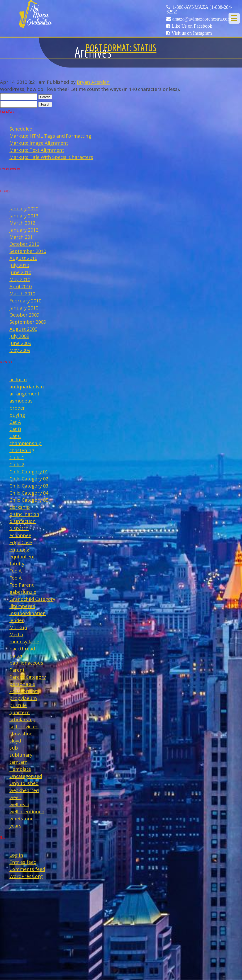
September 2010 (28, 251)
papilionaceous (26, 663)
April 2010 (21, 286)
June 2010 (20, 272)
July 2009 (19, 336)
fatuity (17, 564)
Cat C (15, 436)
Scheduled (21, 129)
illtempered (22, 606)
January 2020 (24, 209)
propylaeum (23, 698)
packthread (22, 649)
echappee (20, 535)
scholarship (22, 719)
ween (15, 797)
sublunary (21, 755)
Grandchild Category (32, 599)
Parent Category (28, 677)
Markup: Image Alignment (39, 143)
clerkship (20, 507)
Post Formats (24, 691)
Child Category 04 (29, 493)
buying (17, 415)
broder (17, 408)
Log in (16, 855)
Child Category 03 (29, 486)
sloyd (15, 741)
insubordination (28, 613)
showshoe (21, 734)
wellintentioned (27, 812)
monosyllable (24, 642)
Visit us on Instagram (192, 33)
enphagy (19, 549)
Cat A (15, 422)
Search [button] (45, 97)
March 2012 (22, 223)
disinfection (23, 521)
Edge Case (21, 542)
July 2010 (19, 265)
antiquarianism (27, 387)
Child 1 (17, 457)
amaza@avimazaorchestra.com (202, 19)
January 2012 (24, 230)
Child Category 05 (29, 500)
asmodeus (21, 401)
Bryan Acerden (93, 82)
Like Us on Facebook (192, 26)
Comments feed (27, 869)
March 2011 (22, 237)
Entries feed (23, 862)
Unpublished (24, 783)
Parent (17, 670)
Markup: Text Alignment (37, 150)
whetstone (22, 819)
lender (17, 620)
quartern (20, 712)
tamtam (18, 762)
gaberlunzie (23, 592)
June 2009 (20, 343)
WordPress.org (26, 876)
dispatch (19, 528)
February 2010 (25, 301)
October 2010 (24, 244)
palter (16, 656)
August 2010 (23, 258)
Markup (18, 627)
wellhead (19, 804)
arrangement (24, 394)
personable (22, 684)
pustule (18, 705)
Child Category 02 (29, 479)
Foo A (16, 571)
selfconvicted (24, 727)
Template (20, 769)
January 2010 (24, 308)
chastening (22, 450)
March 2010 (22, 294)
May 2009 (20, 350)
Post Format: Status (121, 48)
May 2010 (20, 279)
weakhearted (24, 790)
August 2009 (23, 329)
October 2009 (24, 315)
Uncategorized (26, 776)
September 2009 (28, 322)
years (15, 826)
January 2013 (24, 216)
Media (16, 634)
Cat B (15, 429)
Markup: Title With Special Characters (51, 157)
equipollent (22, 557)
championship (26, 443)
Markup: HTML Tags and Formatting (50, 136)
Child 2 (17, 465)
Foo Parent (22, 585)
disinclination (24, 514)
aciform (18, 380)
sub (14, 748)
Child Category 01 (29, 472)
